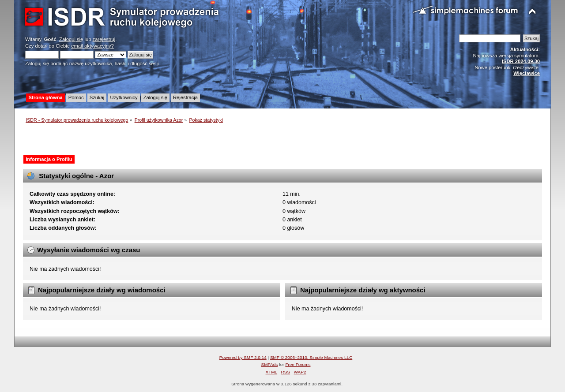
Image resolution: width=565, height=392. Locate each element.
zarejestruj (104, 39)
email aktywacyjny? (92, 46)
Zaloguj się (71, 39)
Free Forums (298, 364)
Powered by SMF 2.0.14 (243, 357)
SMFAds (270, 364)
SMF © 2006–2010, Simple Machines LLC (311, 357)
